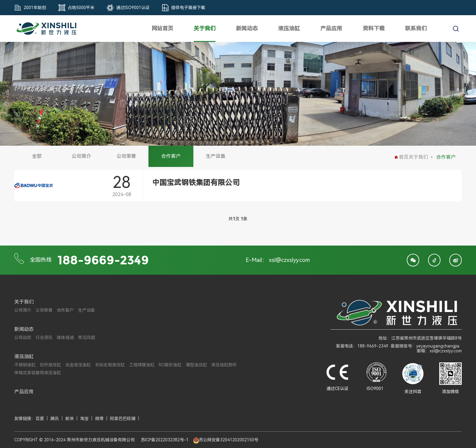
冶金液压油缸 (78, 365)
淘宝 (84, 419)
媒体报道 (65, 338)
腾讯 (55, 419)
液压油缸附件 (224, 365)
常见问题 (87, 338)
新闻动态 (247, 28)
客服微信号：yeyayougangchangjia (425, 346)
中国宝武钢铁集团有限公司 (196, 183)
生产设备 (216, 156)
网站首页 (162, 28)
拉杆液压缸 (50, 365)
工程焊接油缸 (142, 365)
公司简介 (81, 156)
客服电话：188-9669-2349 (362, 346)
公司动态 (23, 338)
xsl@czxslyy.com (289, 260)
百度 (40, 419)
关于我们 (205, 28)
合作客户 (171, 156)
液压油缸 (289, 28)
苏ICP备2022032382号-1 (165, 440)
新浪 (70, 419)
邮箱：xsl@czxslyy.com (439, 351)
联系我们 (416, 28)
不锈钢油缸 (25, 365)
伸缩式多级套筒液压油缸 (38, 373)
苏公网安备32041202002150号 (229, 440)
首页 (402, 157)
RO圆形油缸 (170, 365)
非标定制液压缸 (110, 365)
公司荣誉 (126, 156)
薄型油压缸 (196, 365)
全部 (37, 156)
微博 (99, 419)
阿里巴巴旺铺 (123, 419)
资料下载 (374, 28)
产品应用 (331, 28)
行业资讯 (44, 338)
